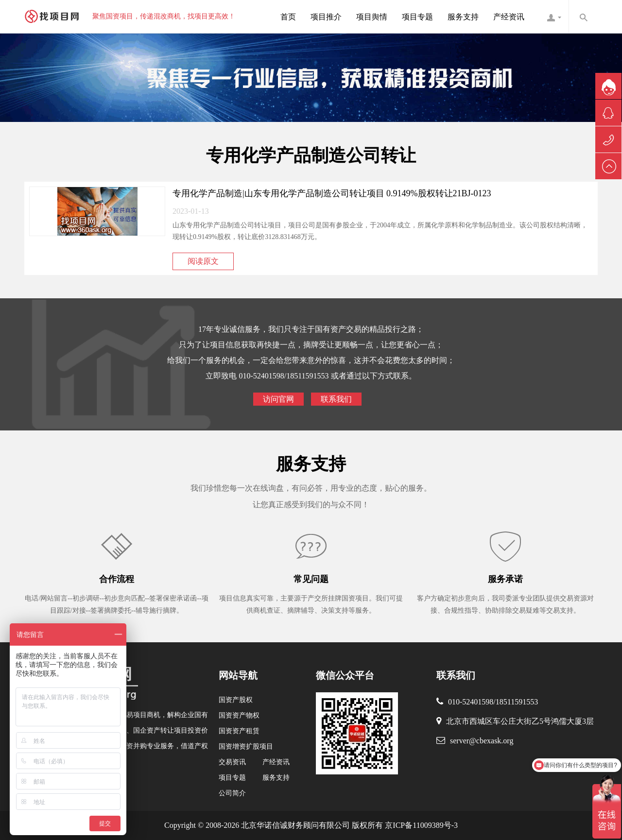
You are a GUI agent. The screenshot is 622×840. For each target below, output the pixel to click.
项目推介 (326, 17)
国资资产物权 (239, 715)
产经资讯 (509, 17)
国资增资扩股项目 (246, 746)
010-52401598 (471, 702)
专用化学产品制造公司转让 (311, 155)
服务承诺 (505, 579)
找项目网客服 (554, 17)
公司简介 (232, 793)
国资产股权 (236, 700)
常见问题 (311, 579)
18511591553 (517, 702)
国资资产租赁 (239, 731)
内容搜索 (583, 17)
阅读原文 (203, 261)
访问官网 (278, 399)
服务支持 (463, 17)
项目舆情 (372, 17)
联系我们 (336, 399)
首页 (288, 17)
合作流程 (117, 579)
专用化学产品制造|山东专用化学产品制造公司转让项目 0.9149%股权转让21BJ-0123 (332, 193)
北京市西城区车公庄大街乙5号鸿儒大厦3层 (520, 721)
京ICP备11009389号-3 (420, 825)
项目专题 (417, 17)
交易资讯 (232, 762)
